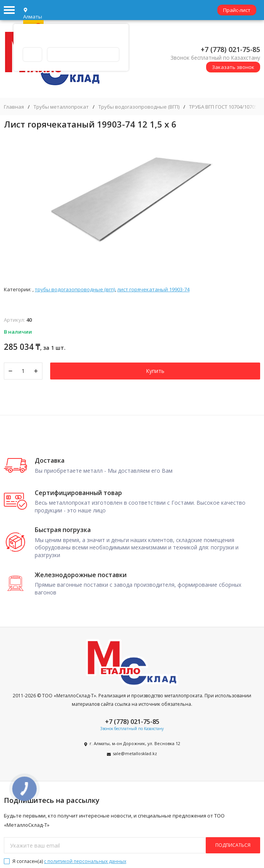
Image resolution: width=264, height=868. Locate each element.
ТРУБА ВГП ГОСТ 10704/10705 (223, 107)
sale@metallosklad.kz (135, 753)
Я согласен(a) (65, 861)
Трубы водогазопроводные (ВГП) (139, 107)
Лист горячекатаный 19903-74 (153, 289)
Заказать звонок (233, 67)
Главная (14, 107)
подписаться (233, 845)
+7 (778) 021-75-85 (230, 49)
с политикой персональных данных (85, 861)
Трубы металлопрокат (61, 107)
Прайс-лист (237, 10)
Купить (155, 371)
